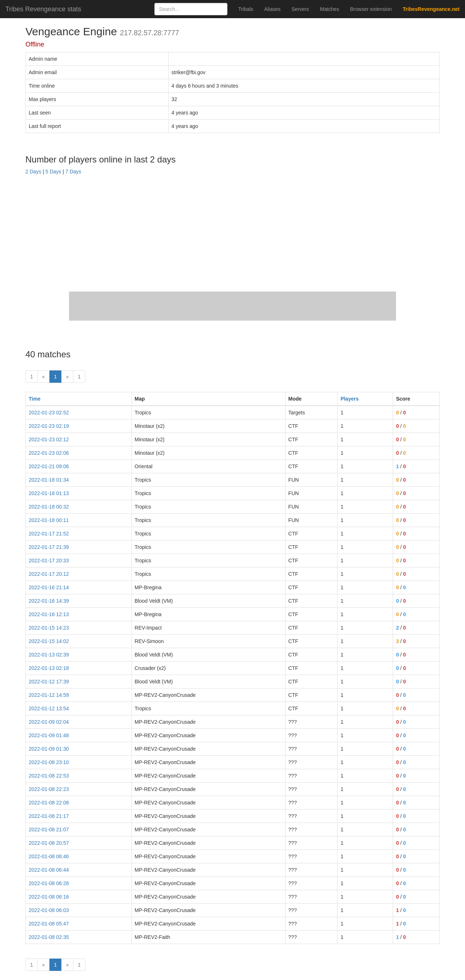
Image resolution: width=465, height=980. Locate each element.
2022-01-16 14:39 (49, 601)
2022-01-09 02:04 (49, 722)
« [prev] (44, 377)
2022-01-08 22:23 (49, 789)
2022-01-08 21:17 (49, 816)
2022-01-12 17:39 (49, 682)
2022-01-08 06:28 (49, 883)
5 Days (53, 172)
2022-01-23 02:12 (49, 439)
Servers (300, 9)
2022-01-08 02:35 (49, 937)
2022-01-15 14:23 (49, 628)
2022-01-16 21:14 (49, 587)
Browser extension (371, 9)
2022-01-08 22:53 (49, 776)
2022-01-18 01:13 (49, 493)
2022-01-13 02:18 (49, 668)
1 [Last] (79, 377)
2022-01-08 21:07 (49, 830)
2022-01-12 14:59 (49, 695)
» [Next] (67, 377)
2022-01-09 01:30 (49, 749)
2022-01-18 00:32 (49, 507)
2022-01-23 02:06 (49, 453)
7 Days (73, 172)
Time (35, 399)
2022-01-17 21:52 (49, 534)
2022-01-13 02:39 (49, 655)
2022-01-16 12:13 (49, 614)
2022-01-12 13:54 (49, 708)
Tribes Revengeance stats (43, 9)
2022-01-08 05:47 (49, 924)
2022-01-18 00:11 (49, 520)
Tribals (246, 9)
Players (349, 399)
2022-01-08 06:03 (49, 910)
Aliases (272, 9)
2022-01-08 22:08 (49, 803)
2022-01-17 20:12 (49, 574)
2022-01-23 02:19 (49, 426)
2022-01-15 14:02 (49, 641)
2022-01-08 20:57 (49, 843)
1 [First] (32, 377)
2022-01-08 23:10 (49, 762)
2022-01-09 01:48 (49, 735)
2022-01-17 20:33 (49, 561)
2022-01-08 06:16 (49, 897)
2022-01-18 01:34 (49, 480)
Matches (330, 9)
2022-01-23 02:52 (49, 413)
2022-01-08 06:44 (49, 870)
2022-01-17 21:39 (49, 547)
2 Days (33, 172)
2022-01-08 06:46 (49, 856)
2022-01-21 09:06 (49, 466)
